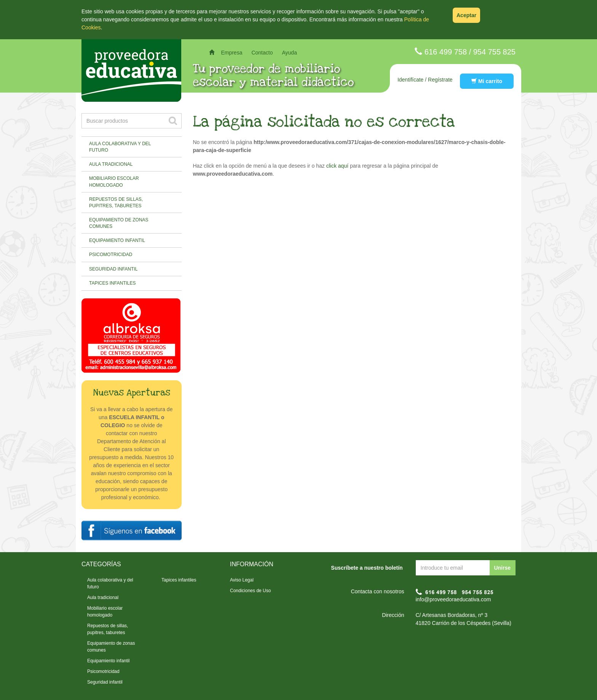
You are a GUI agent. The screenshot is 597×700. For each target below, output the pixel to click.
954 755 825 (494, 52)
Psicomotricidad (111, 255)
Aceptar (466, 15)
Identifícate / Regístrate (425, 80)
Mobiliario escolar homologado (114, 182)
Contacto (262, 53)
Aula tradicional (111, 164)
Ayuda (289, 53)
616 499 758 (446, 52)
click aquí (337, 166)
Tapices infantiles (112, 283)
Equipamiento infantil (117, 240)
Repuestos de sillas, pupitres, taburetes (116, 203)
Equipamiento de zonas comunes (119, 223)
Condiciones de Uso (250, 591)
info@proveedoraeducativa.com (453, 599)
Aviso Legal (242, 580)
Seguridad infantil (113, 269)
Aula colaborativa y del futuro (120, 147)
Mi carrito (487, 81)
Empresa (231, 53)
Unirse (502, 568)
